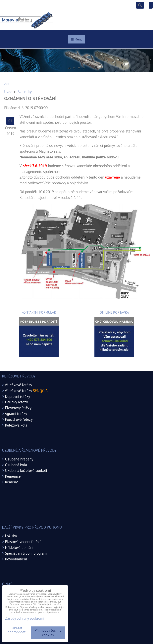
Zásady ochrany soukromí (25, 618)
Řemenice (13, 476)
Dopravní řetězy (18, 396)
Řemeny (11, 482)
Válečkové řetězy (18, 385)
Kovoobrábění (16, 559)
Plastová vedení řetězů (23, 542)
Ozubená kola (16, 465)
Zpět (7, 84)
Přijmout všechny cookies (48, 633)
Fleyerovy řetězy (18, 408)
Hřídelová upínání (19, 547)
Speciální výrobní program (26, 553)
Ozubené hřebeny (19, 459)
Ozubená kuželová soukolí (26, 470)
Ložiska (11, 536)
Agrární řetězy (16, 413)
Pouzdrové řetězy (19, 419)
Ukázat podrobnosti (17, 630)
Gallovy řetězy (16, 402)
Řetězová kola (16, 425)
